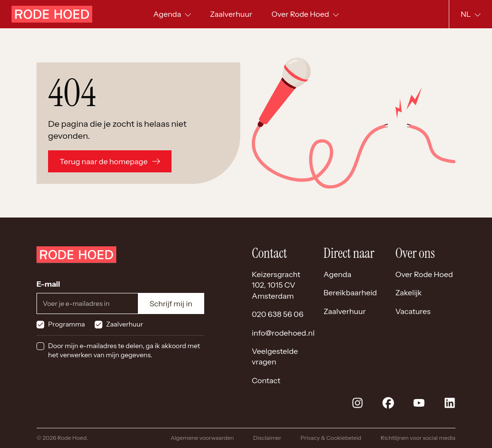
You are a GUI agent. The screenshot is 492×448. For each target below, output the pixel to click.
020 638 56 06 (278, 314)
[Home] (52, 14)
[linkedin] (450, 403)
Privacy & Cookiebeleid (331, 438)
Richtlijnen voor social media (418, 438)
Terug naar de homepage (110, 161)
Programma (67, 324)
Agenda (337, 274)
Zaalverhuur (125, 324)
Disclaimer (267, 438)
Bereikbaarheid (350, 292)
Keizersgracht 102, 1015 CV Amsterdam (276, 285)
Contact (266, 380)
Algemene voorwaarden (202, 438)
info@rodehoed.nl (283, 333)
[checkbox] (40, 325)
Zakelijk (409, 292)
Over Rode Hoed (424, 274)
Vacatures (413, 311)
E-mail (48, 284)
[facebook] (388, 403)
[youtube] (419, 403)
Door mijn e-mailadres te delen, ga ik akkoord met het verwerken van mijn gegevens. (124, 351)
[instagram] (357, 403)
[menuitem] (231, 14)
